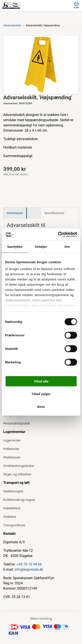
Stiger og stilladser (17, 474)
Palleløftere (12, 508)
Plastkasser (12, 457)
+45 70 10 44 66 (29, 564)
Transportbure (14, 525)
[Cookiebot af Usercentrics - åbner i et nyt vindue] (58, 235)
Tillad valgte (41, 394)
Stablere (10, 517)
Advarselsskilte (12, 25)
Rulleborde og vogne (19, 500)
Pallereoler (11, 449)
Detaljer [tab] (41, 246)
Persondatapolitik (17, 423)
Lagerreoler (12, 440)
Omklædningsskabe (19, 466)
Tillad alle (41, 381)
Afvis (41, 407)
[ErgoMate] (11, 5)
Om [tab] (67, 246)
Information (15, 213)
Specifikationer (54, 213)
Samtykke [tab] (15, 246)
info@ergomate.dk (29, 569)
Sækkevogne (13, 491)
